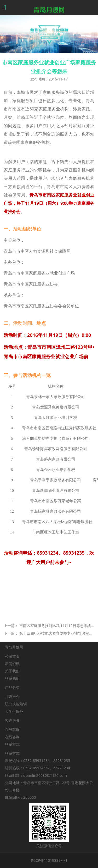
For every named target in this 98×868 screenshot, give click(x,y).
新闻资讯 (12, 664)
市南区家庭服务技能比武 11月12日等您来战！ (57, 626)
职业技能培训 (16, 704)
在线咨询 (12, 737)
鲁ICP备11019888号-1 (49, 860)
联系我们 (12, 678)
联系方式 (12, 744)
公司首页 (12, 656)
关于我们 (12, 671)
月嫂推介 (12, 696)
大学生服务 (14, 711)
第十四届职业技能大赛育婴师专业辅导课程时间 (58, 633)
